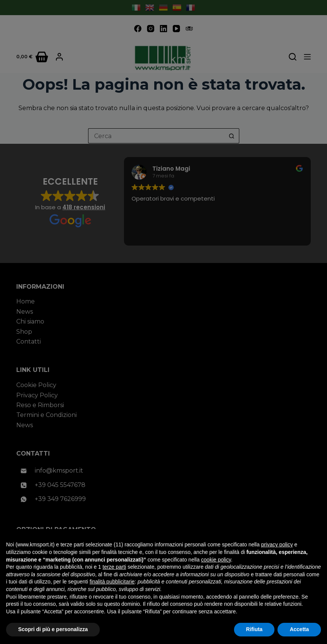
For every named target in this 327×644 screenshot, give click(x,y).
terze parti (114, 567)
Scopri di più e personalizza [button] (53, 629)
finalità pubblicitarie (112, 582)
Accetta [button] (299, 629)
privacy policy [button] (277, 544)
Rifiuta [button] (254, 629)
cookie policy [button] (216, 560)
